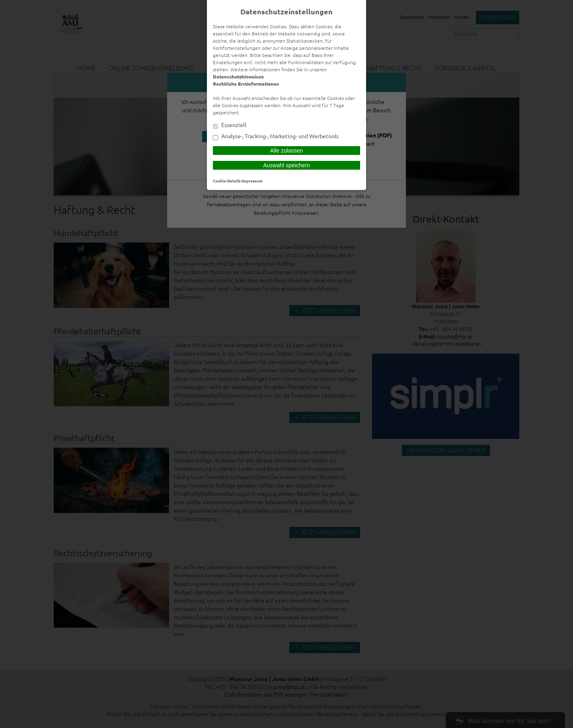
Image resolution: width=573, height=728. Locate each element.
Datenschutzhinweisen (238, 76)
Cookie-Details (227, 181)
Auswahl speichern (286, 165)
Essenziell (230, 125)
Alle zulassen (287, 151)
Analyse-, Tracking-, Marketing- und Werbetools (276, 137)
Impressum (252, 181)
